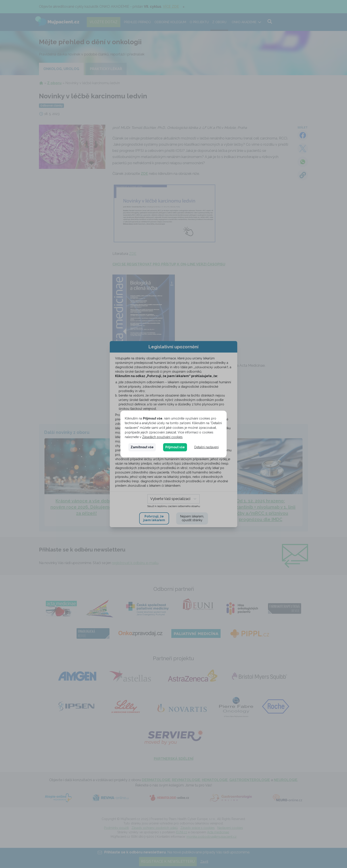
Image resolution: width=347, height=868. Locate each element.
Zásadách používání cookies (162, 437)
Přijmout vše (175, 447)
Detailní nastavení (206, 447)
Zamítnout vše (142, 447)
